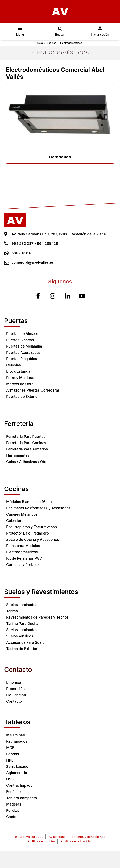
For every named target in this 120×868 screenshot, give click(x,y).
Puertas (16, 321)
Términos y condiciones (87, 837)
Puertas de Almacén (23, 334)
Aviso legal (57, 837)
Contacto (14, 701)
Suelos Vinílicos (20, 636)
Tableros (17, 722)
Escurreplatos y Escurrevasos (32, 527)
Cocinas (17, 489)
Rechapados (17, 741)
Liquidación (16, 695)
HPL (10, 760)
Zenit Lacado (17, 767)
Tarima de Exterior (22, 649)
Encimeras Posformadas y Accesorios (38, 508)
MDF (10, 748)
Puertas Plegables (22, 359)
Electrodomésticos (22, 552)
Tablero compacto (22, 798)
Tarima (12, 611)
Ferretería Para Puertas (26, 437)
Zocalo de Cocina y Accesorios (33, 540)
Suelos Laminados (22, 605)
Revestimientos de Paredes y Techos (37, 617)
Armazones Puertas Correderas (33, 390)
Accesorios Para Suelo (25, 642)
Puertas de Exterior (23, 397)
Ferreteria (19, 424)
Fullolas (13, 811)
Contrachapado (19, 785)
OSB (10, 779)
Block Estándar (19, 371)
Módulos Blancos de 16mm (29, 502)
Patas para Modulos (23, 546)
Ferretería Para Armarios (27, 449)
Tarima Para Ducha (22, 624)
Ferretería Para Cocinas (26, 443)
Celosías (14, 365)
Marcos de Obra (20, 384)
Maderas (14, 804)
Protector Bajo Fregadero (28, 533)
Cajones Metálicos (22, 514)
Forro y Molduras (21, 378)
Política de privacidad (76, 841)
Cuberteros (16, 521)
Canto (11, 817)
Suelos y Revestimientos (41, 592)
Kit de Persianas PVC (24, 558)
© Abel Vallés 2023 (29, 837)
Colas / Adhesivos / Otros (28, 462)
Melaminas (15, 735)
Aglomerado (17, 773)
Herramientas (18, 455)
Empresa (14, 682)
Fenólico (14, 792)
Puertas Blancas (20, 340)
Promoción (15, 689)
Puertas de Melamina (24, 346)
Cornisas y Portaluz (23, 565)
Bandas (13, 754)
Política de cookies (41, 841)
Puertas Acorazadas (23, 353)
